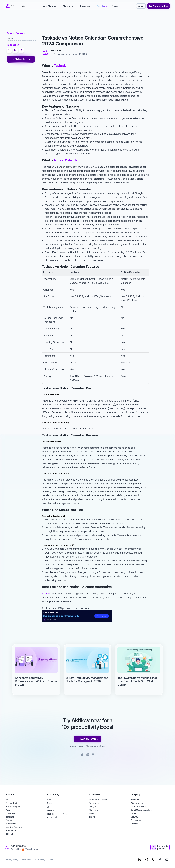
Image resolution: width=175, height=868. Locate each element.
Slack (50, 803)
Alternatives (11, 830)
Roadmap (10, 817)
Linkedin (51, 810)
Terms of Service (138, 807)
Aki (7, 800)
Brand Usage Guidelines (142, 810)
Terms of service (28, 860)
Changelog (10, 813)
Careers (134, 813)
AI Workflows (11, 824)
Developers (94, 803)
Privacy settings (46, 860)
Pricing (9, 810)
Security (134, 817)
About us (135, 800)
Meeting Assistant (14, 827)
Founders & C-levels (98, 800)
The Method (11, 803)
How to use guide (13, 807)
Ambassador (53, 817)
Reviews (9, 834)
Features (10, 820)
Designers (93, 807)
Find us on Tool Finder (57, 814)
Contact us (136, 820)
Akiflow (46, 593)
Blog (49, 800)
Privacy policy (137, 803)
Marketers (94, 810)
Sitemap (134, 824)
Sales (91, 813)
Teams (92, 817)
